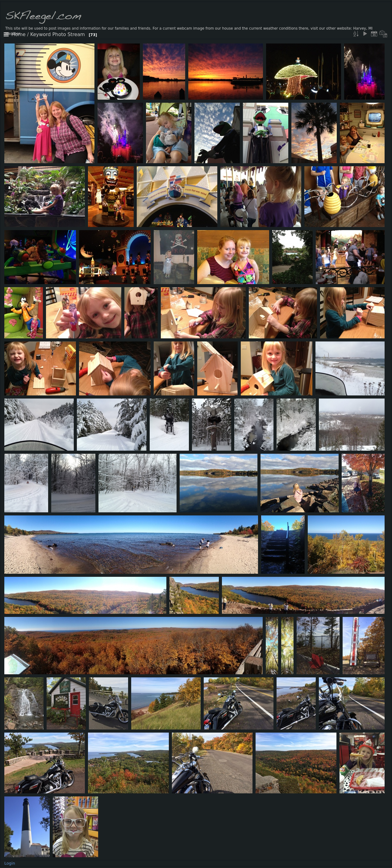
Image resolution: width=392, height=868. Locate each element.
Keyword (40, 35)
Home (19, 35)
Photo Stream (69, 35)
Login (10, 863)
